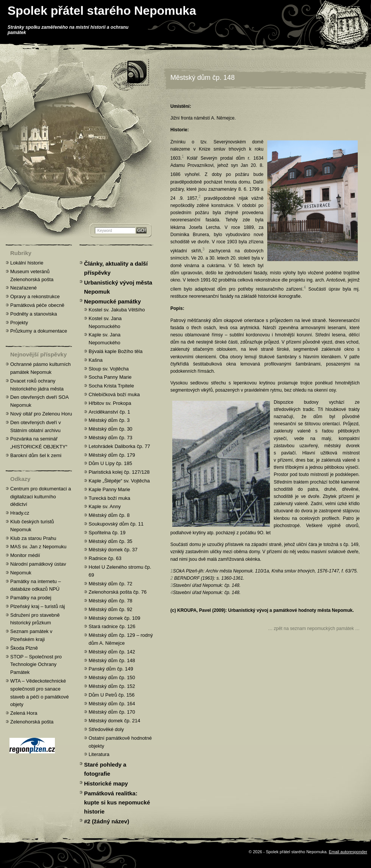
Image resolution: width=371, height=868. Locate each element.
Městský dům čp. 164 (112, 704)
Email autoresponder (348, 852)
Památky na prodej (31, 598)
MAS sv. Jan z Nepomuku (38, 547)
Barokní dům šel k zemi (36, 455)
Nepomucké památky (112, 301)
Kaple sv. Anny (105, 506)
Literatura (99, 754)
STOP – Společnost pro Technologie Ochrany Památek (36, 665)
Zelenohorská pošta (32, 722)
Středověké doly (106, 729)
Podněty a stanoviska (34, 314)
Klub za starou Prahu (33, 538)
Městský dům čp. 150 (112, 677)
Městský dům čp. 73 (111, 438)
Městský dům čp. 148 (203, 78)
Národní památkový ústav (38, 564)
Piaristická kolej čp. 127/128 (119, 472)
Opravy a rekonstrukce (35, 296)
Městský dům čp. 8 (109, 515)
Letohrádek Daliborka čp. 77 (119, 446)
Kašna (96, 360)
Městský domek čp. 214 (115, 721)
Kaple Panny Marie (109, 489)
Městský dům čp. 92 (111, 609)
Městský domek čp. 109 (115, 618)
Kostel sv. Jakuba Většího (117, 310)
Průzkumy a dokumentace (39, 331)
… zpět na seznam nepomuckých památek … (314, 628)
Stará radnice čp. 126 (112, 626)
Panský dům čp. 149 (111, 669)
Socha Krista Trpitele (111, 386)
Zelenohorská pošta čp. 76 (118, 592)
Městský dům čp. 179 (112, 455)
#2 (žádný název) (107, 821)
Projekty (19, 323)
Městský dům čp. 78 (111, 601)
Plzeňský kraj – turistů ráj (38, 606)
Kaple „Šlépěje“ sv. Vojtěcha (119, 481)
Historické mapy (106, 783)
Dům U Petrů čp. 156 (111, 695)
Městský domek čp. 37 (113, 550)
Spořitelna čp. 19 (107, 533)
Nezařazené (23, 288)
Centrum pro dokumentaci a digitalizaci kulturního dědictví (41, 497)
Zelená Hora (24, 713)
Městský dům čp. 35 (111, 541)
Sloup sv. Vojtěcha (109, 369)
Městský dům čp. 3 (109, 420)
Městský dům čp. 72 (111, 584)
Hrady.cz (20, 513)
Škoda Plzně (24, 648)
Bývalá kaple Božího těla (115, 351)
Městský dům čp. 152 (112, 686)
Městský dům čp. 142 (112, 652)
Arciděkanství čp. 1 (109, 412)
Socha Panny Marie (110, 377)
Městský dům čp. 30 (111, 429)
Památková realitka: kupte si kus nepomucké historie (117, 802)
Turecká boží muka (109, 498)
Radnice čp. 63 (105, 558)
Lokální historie (27, 263)
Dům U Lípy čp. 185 (110, 463)
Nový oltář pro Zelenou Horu (41, 414)
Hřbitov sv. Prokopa (110, 403)
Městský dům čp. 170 (112, 712)
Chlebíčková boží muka (114, 394)
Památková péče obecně (37, 305)
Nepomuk (21, 573)
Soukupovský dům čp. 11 (116, 524)
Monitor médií (25, 555)
